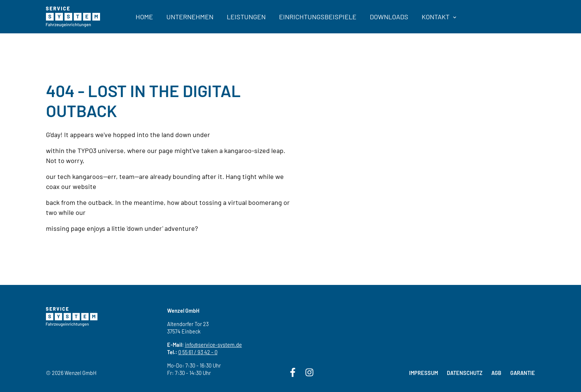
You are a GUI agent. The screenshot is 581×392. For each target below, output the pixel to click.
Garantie (523, 373)
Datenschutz (465, 373)
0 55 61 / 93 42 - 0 (198, 352)
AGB (496, 373)
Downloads (389, 17)
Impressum (424, 373)
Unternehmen (190, 17)
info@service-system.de (213, 345)
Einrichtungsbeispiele (318, 17)
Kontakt (439, 17)
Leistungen (246, 17)
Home (144, 17)
